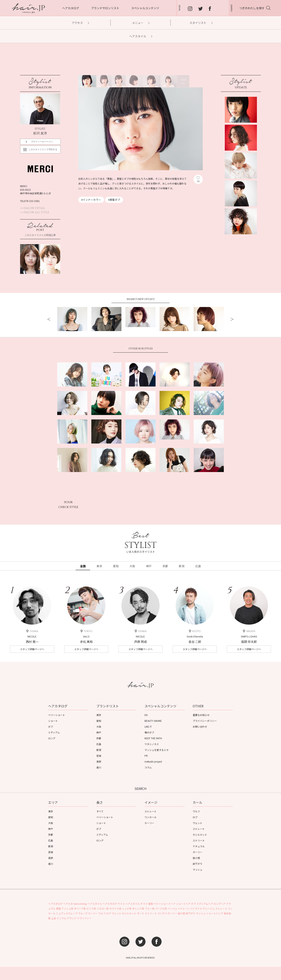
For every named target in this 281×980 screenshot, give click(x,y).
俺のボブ (149, 732)
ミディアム (54, 732)
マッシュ (198, 869)
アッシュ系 (67, 908)
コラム (148, 767)
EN (146, 715)
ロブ (195, 817)
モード (140, 913)
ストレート (151, 811)
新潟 (99, 750)
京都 (99, 738)
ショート (53, 721)
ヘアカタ (68, 904)
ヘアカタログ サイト (114, 904)
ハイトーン (184, 908)
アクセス (80, 23)
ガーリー (198, 852)
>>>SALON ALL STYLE (35, 212)
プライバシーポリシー (205, 721)
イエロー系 (103, 908)
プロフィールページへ (42, 142)
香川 (99, 767)
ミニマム (61, 918)
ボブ (51, 727)
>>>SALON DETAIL (33, 208)
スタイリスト (201, 23)
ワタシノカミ (152, 744)
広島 (99, 744)
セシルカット (200, 835)
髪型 (151, 904)
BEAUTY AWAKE (153, 721)
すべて (100, 811)
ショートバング (215, 913)
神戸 (99, 732)
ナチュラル (199, 846)
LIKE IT (148, 727)
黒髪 (58, 908)
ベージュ (172, 908)
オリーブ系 (80, 908)
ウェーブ (83, 913)
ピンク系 (91, 908)
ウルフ (196, 811)
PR (146, 756)
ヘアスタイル (141, 36)
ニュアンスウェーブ (67, 913)
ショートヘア (183, 904)
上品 (54, 918)
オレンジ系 (138, 908)
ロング (52, 738)
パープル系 (161, 908)
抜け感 (196, 858)
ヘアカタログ (71, 8)
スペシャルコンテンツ (145, 8)
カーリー (149, 823)
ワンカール (151, 817)
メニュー (141, 23)
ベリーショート (57, 715)
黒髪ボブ (115, 200)
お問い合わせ (200, 727)
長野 (99, 761)
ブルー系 (150, 908)
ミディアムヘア (205, 904)
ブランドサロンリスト (105, 8)
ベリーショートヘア (165, 904)
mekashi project (153, 761)
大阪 (99, 727)
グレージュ (209, 908)
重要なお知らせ (201, 715)
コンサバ (162, 913)
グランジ (72, 918)
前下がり (198, 864)
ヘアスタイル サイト (137, 904)
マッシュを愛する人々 (157, 750)
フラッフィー (84, 918)
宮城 (99, 756)
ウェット (198, 823)
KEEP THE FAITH (153, 738)
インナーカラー (92, 200)
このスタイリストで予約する (42, 151)
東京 (99, 715)
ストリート (199, 840)
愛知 (99, 721)
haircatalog (80, 904)
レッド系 (127, 908)
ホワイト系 (115, 908)
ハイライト (196, 908)
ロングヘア (220, 904)
